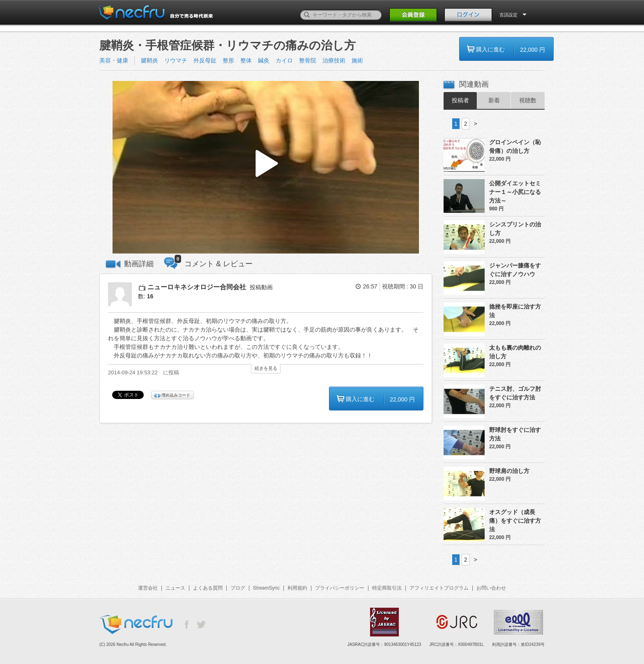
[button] (266, 167)
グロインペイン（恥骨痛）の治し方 (515, 146)
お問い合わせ (491, 588)
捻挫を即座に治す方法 (515, 311)
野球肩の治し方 (509, 471)
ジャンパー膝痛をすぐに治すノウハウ (515, 270)
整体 (246, 60)
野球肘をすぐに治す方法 (515, 434)
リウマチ (176, 60)
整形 (228, 60)
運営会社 (148, 588)
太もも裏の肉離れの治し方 (515, 352)
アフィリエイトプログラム (439, 588)
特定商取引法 (387, 588)
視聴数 (528, 100)
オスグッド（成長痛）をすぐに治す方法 (515, 521)
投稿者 (460, 100)
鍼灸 (264, 60)
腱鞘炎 (149, 60)
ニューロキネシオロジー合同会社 (197, 287)
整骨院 (308, 60)
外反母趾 (205, 60)
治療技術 (334, 60)
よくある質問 (208, 588)
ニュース (175, 588)
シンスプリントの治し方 (515, 229)
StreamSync (266, 588)
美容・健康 (114, 60)
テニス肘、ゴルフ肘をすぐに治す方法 (515, 393)
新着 (494, 100)
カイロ (284, 60)
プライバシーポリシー (340, 588)
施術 (357, 60)
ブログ (238, 588)
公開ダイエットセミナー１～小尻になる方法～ (515, 192)
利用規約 (297, 588)
